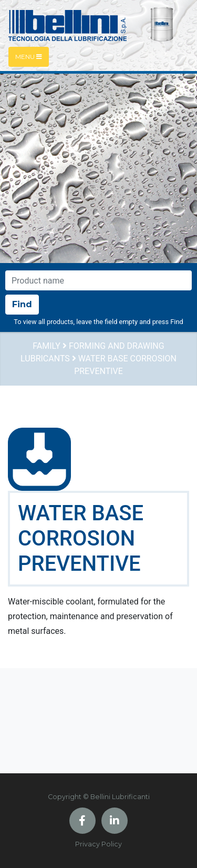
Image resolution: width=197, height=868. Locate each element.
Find (22, 304)
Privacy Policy (98, 844)
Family (46, 346)
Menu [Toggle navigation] (29, 57)
